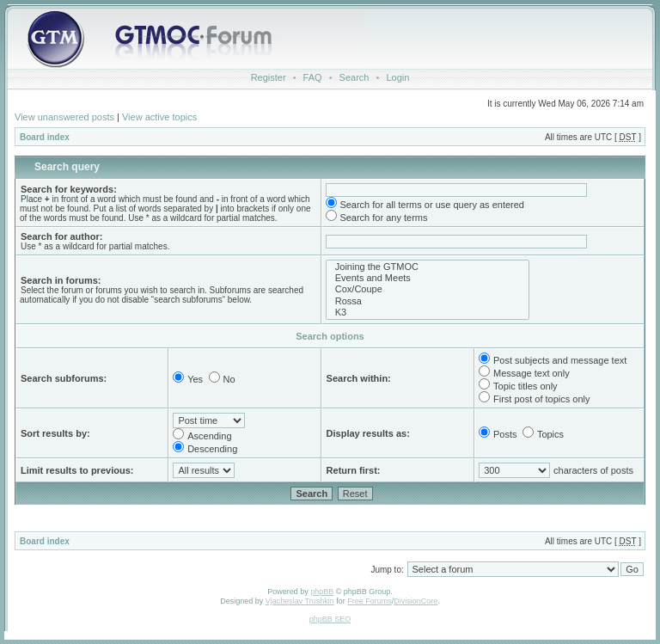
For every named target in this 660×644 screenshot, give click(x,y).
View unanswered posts (64, 117)
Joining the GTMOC (428, 267)
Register (269, 77)
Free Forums (370, 601)
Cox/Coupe (428, 289)
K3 (428, 313)
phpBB (322, 592)
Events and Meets (428, 278)
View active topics (159, 117)
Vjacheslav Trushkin (300, 601)
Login (397, 77)
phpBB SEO (330, 619)
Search (354, 77)
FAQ (313, 77)
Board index (45, 137)
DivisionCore (416, 601)
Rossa (428, 301)
